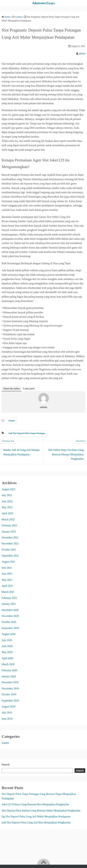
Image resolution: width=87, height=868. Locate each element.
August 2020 (8, 634)
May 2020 (7, 652)
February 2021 (9, 598)
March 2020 (8, 664)
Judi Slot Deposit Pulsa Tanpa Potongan (27, 433)
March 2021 (8, 592)
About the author (12, 389)
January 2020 (9, 676)
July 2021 (7, 568)
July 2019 (7, 712)
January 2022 (9, 532)
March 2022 (8, 519)
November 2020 (10, 616)
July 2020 (7, 640)
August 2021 (8, 562)
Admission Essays (43, 3)
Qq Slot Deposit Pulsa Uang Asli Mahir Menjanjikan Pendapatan (36, 816)
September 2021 (10, 556)
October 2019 (9, 694)
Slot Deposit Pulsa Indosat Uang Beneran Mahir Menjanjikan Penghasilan (41, 811)
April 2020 (7, 658)
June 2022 (7, 501)
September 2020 (10, 628)
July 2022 (7, 495)
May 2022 (7, 507)
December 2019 (10, 682)
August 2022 (8, 489)
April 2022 (7, 513)
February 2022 (9, 525)
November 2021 (10, 543)
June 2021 (7, 574)
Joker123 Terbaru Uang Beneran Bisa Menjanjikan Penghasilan (35, 804)
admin (82, 53)
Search (6, 765)
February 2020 (9, 670)
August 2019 (8, 707)
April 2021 (7, 586)
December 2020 (10, 610)
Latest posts (29, 389)
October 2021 (9, 550)
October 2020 (9, 622)
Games (12, 421)
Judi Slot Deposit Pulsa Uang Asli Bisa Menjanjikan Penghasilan (36, 822)
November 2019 (10, 688)
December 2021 (10, 538)
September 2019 (10, 701)
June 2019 (7, 719)
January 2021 (9, 604)
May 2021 (7, 580)
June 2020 (7, 646)
